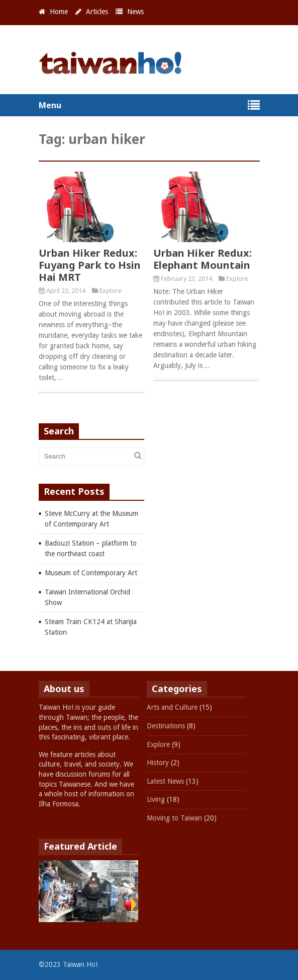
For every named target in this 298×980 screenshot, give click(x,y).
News (135, 12)
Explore (111, 291)
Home (59, 12)
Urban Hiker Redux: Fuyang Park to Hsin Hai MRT (90, 265)
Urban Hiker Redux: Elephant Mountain (203, 259)
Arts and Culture (172, 707)
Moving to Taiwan (174, 818)
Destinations (166, 726)
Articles (97, 12)
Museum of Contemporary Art (91, 573)
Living (156, 799)
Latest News (165, 781)
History (158, 763)
